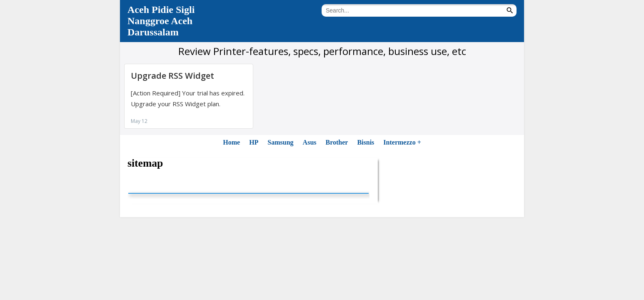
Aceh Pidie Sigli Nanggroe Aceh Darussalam (161, 21)
